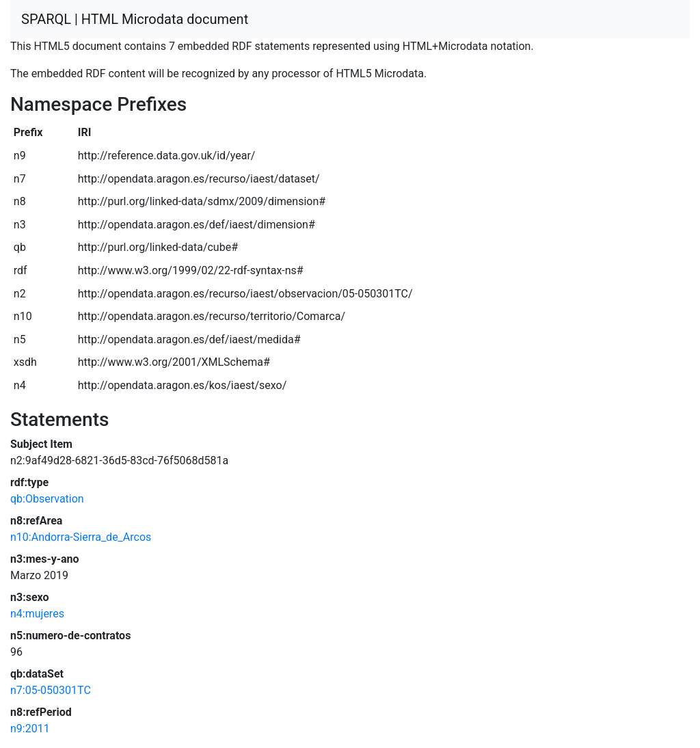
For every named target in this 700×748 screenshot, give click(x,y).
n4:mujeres (37, 614)
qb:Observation (47, 499)
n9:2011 (30, 729)
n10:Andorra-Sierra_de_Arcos (81, 537)
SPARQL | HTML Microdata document (135, 19)
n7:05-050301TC (51, 690)
